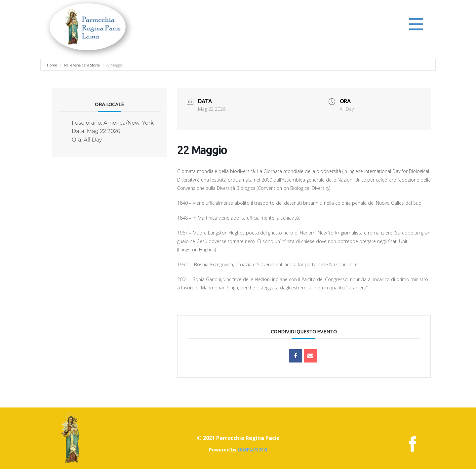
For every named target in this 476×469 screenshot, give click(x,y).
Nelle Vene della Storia (82, 65)
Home (52, 65)
